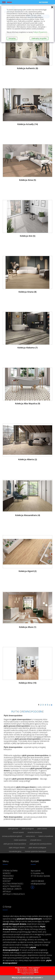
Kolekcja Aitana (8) (27, 292)
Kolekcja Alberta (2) (28, 459)
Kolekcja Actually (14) (28, 124)
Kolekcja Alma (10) (28, 683)
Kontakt (7, 881)
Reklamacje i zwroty (12, 889)
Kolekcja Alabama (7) (27, 348)
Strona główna (10, 871)
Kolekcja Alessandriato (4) (28, 515)
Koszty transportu (12, 886)
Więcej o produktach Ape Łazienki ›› (27, 978)
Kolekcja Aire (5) (28, 236)
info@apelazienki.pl (38, 884)
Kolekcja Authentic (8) (27, 68)
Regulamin (8, 878)
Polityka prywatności (13, 884)
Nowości (7, 873)
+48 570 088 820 (37, 881)
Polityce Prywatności (40, 32)
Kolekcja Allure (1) (28, 627)
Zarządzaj (12, 38)
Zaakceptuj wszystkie (39, 38)
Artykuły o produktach (14, 894)
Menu (9, 2)
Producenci (8, 876)
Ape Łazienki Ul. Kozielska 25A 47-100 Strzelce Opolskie (40, 873)
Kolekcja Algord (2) (28, 571)
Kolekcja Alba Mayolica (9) (28, 403)
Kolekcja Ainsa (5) (27, 180)
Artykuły (7, 891)
